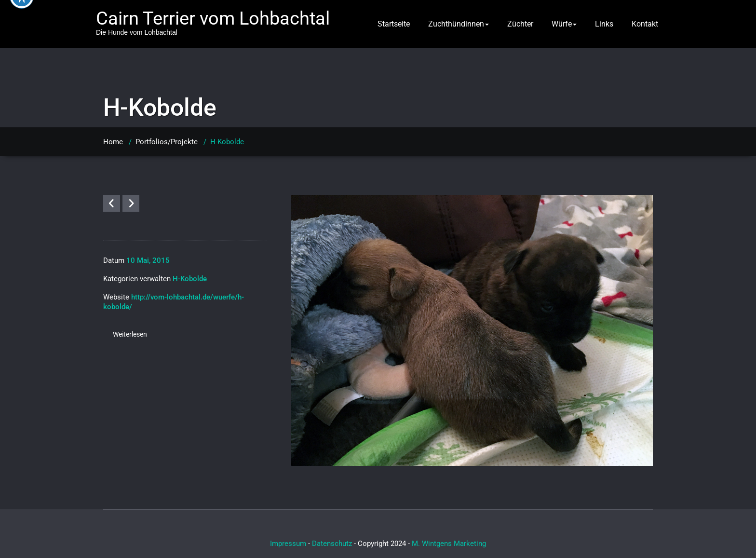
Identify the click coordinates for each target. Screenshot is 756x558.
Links (604, 24)
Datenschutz (332, 544)
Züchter (520, 24)
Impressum (288, 544)
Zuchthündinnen (459, 24)
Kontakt (645, 24)
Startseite (394, 24)
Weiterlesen (130, 334)
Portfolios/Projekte (167, 142)
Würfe (564, 24)
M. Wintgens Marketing (449, 544)
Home (113, 142)
